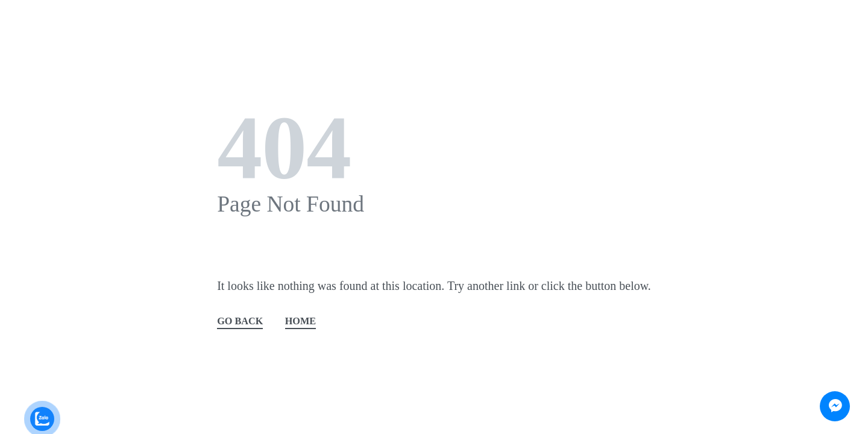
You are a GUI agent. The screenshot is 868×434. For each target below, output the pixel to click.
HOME (300, 322)
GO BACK (240, 322)
